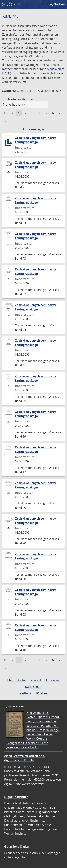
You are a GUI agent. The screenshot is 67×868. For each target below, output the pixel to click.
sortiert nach (26, 99)
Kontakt (36, 680)
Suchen (57, 4)
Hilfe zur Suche (16, 680)
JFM (22, 78)
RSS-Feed (42, 693)
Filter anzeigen (34, 129)
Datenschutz (33, 687)
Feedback (25, 693)
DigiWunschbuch (16, 797)
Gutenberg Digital (17, 846)
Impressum (54, 680)
